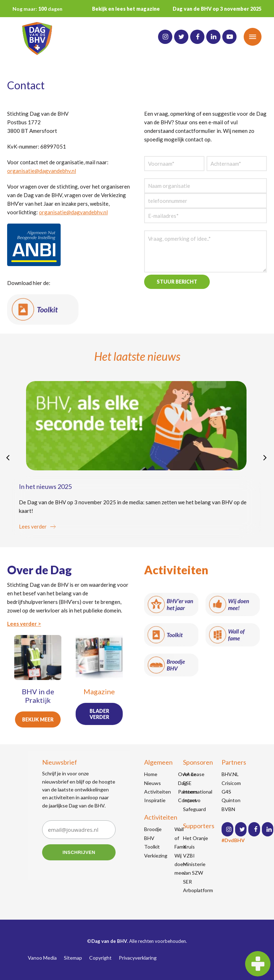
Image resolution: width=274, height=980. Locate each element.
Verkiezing (156, 856)
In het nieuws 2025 (45, 486)
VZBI (189, 856)
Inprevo (192, 800)
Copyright (100, 958)
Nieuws (153, 783)
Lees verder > (24, 624)
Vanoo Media (42, 958)
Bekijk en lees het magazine (126, 9)
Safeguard (194, 809)
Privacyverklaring (138, 958)
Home (151, 774)
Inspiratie (155, 800)
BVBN (228, 809)
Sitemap (73, 958)
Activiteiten (158, 792)
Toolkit (152, 847)
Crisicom (231, 783)
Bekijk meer (38, 719)
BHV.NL (230, 774)
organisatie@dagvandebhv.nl (42, 171)
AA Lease (194, 774)
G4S (226, 792)
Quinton (231, 800)
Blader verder (99, 714)
